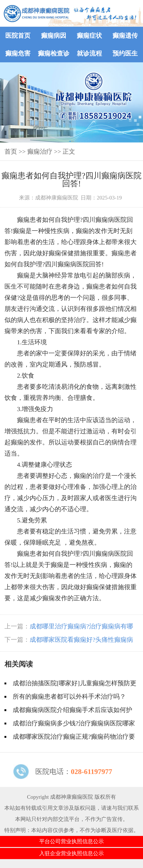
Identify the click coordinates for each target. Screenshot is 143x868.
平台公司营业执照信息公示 (71, 841)
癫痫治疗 (40, 152)
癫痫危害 (18, 53)
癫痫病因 (54, 36)
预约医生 (125, 53)
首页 (11, 152)
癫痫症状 (89, 36)
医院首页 (18, 36)
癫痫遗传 (125, 36)
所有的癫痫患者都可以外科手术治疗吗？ (69, 697)
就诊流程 (89, 53)
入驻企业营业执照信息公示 (71, 853)
